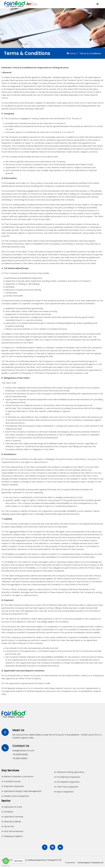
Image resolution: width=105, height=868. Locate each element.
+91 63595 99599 (20, 755)
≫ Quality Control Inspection (15, 797)
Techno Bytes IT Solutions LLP (91, 864)
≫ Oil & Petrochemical (12, 832)
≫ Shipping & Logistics (12, 837)
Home (71, 53)
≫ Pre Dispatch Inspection (67, 783)
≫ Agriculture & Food (12, 807)
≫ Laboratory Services (12, 817)
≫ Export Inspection (64, 792)
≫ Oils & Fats (8, 827)
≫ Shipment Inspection (13, 787)
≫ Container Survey (11, 782)
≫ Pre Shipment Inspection (67, 778)
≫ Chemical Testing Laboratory (69, 773)
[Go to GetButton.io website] (6, 866)
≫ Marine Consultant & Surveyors (18, 777)
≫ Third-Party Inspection (66, 787)
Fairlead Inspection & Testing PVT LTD (44, 861)
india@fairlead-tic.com (23, 751)
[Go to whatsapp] (6, 861)
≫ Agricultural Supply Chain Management (21, 792)
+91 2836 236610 (20, 759)
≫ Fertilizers (7, 812)
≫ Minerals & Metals (11, 822)
